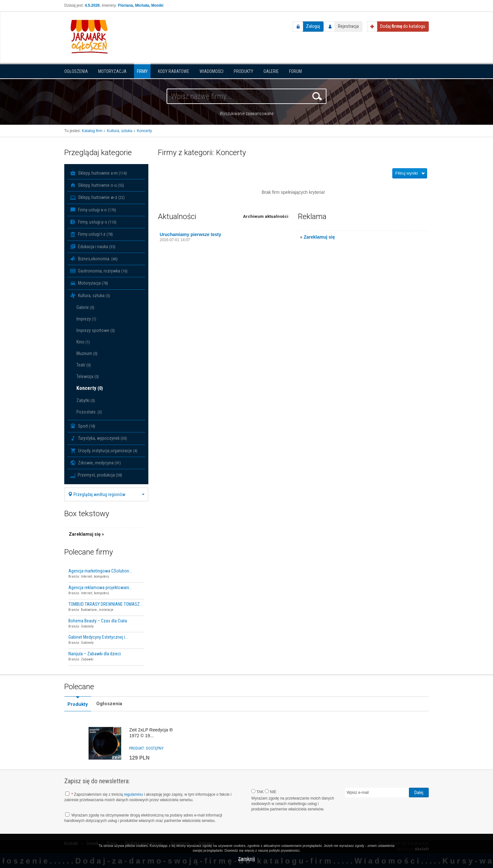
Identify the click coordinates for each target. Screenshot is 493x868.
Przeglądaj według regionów (106, 494)
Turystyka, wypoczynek (98, 438)
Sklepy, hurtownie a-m (98, 173)
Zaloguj (313, 26)
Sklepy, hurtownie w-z (97, 198)
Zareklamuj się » (86, 534)
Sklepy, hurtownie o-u (97, 185)
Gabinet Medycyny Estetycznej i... (98, 637)
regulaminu (133, 794)
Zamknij (247, 859)
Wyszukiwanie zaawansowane (246, 114)
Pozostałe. (89, 412)
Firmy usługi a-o (93, 210)
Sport (83, 426)
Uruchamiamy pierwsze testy (191, 234)
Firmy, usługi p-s (93, 222)
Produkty (243, 71)
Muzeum (87, 353)
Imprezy (86, 319)
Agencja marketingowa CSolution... (100, 571)
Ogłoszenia (76, 71)
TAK (258, 792)
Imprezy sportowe (96, 330)
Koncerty (90, 388)
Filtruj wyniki (407, 173)
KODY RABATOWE (174, 71)
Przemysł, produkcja (96, 475)
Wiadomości (211, 71)
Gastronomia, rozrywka (99, 271)
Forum (295, 71)
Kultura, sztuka (90, 296)
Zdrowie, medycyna (95, 463)
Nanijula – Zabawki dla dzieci (95, 654)
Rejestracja (348, 26)
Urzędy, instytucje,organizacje (104, 451)
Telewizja (88, 376)
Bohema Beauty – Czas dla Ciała (98, 621)
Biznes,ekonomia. (94, 259)
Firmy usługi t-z (91, 234)
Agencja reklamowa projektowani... (100, 588)
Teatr (84, 365)
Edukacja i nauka (93, 247)
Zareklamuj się (319, 237)
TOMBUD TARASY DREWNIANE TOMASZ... (106, 604)
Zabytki (86, 400)
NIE (270, 792)
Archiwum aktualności (266, 216)
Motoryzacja (112, 71)
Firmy (142, 71)
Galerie (271, 71)
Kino (83, 342)
